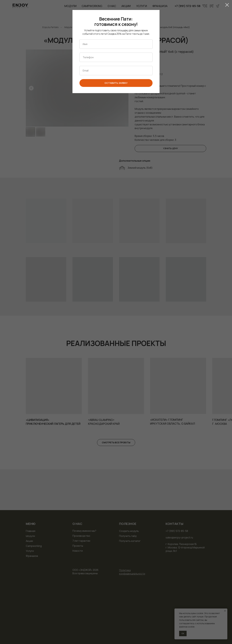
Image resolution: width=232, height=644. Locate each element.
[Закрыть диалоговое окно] (227, 5)
